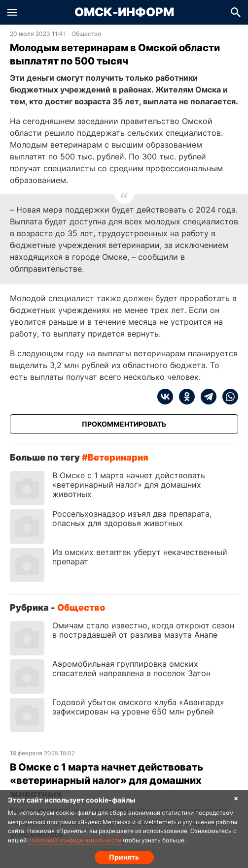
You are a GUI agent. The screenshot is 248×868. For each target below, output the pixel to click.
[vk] (165, 397)
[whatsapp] (227, 397)
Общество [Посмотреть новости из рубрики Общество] (86, 34)
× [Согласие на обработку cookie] (236, 798)
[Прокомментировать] (124, 424)
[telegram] (206, 397)
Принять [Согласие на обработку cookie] (124, 857)
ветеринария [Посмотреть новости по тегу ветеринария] (118, 457)
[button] (12, 12)
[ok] (184, 397)
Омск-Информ (124, 12)
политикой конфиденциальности (75, 840)
